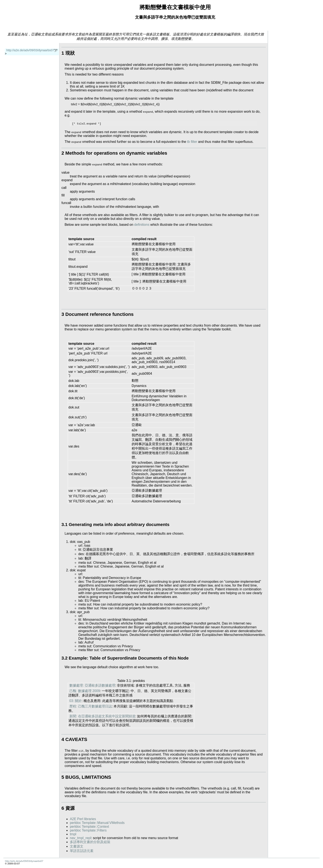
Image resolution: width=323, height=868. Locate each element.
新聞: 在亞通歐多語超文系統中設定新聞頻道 (102, 716)
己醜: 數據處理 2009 (85, 691)
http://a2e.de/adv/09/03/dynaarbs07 (30, 50)
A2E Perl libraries (83, 819)
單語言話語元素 (82, 851)
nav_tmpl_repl (80, 838)
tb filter (192, 142)
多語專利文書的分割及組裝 (90, 842)
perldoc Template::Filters (88, 830)
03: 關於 (76, 701)
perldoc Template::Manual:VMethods (97, 823)
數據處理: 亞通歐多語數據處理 (92, 685)
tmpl (73, 834)
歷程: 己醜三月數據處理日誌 (91, 706)
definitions (142, 225)
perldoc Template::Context (89, 827)
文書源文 (77, 846)
